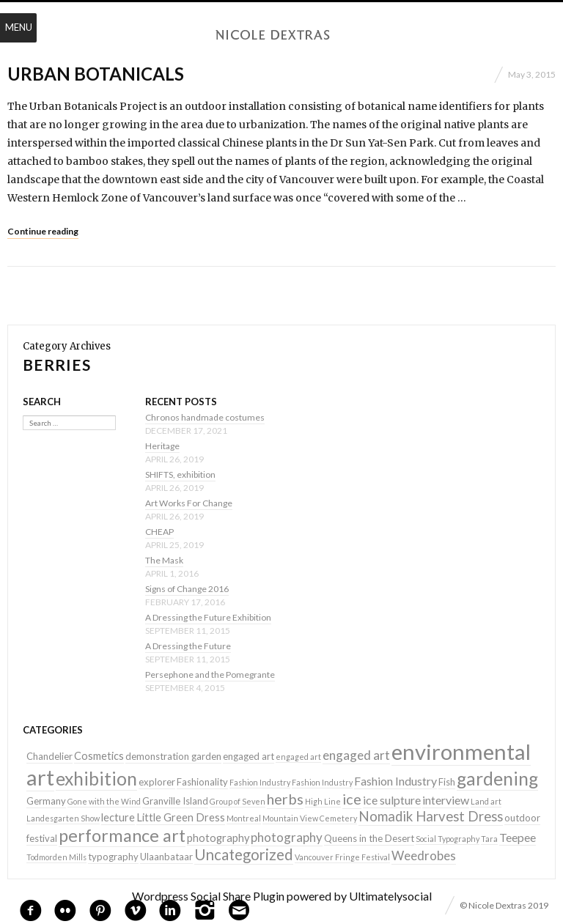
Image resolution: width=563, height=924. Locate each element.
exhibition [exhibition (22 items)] (96, 779)
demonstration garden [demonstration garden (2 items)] (173, 756)
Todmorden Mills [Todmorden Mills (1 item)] (56, 857)
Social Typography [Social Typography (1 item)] (448, 839)
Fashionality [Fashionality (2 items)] (202, 782)
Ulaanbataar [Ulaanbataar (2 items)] (166, 857)
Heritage (162, 446)
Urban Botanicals (96, 74)
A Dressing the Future (188, 646)
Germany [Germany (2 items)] (46, 801)
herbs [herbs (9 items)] (285, 799)
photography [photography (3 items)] (218, 838)
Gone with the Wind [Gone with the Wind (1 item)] (104, 801)
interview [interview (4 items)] (446, 800)
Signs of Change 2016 (187, 589)
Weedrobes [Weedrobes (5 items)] (424, 855)
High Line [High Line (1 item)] (323, 801)
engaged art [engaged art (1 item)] (298, 757)
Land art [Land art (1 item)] (486, 801)
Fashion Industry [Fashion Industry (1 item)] (260, 782)
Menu (19, 27)
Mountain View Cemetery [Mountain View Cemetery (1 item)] (310, 818)
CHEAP (159, 532)
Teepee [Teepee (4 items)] (518, 837)
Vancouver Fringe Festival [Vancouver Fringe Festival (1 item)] (342, 857)
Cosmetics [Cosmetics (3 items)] (99, 756)
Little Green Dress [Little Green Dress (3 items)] (181, 817)
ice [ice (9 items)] (352, 799)
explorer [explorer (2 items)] (157, 782)
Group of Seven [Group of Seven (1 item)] (238, 801)
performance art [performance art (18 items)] (122, 835)
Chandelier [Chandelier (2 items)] (49, 756)
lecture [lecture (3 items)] (118, 817)
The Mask (164, 560)
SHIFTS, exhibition (180, 474)
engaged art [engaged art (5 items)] (356, 755)
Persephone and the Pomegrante (210, 674)
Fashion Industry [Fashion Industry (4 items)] (395, 781)
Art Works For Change (189, 503)
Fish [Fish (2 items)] (447, 782)
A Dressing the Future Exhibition (208, 617)
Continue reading (43, 231)
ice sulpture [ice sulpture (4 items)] (392, 800)
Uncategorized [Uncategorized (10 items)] (244, 854)
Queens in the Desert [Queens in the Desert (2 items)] (369, 838)
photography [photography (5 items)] (287, 837)
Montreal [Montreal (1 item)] (244, 818)
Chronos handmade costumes (205, 417)
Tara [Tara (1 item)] (489, 839)
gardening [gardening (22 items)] (497, 779)
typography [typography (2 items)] (113, 857)
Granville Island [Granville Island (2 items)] (175, 801)
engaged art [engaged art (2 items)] (249, 756)
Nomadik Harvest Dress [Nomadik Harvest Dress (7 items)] (431, 816)
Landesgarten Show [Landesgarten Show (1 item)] (63, 818)
